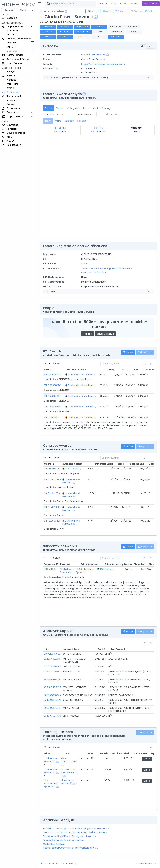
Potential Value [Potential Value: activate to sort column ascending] (98, 464)
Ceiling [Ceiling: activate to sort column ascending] (105, 370)
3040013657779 (52, 716)
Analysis (65, 27)
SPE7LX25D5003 (52, 375)
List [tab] (143, 46)
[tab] (48, 121)
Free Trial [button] (151, 4)
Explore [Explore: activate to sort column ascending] (147, 754)
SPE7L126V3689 (52, 493)
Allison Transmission (68, 760)
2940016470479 (53, 700)
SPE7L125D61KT (51, 418)
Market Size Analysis (54, 844)
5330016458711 (52, 671)
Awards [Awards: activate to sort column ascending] (95, 754)
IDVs (48, 32)
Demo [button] (124, 4)
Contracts (13, 30)
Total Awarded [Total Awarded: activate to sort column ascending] (112, 754)
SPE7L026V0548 (52, 480)
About (44, 864)
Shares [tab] (60, 108)
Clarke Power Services (93, 54)
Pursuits (11, 47)
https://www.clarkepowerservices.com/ (103, 64)
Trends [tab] (48, 108)
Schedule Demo (105, 334)
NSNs (48, 37)
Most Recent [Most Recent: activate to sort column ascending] (131, 754)
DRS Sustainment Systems (51, 783)
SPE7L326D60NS (52, 407)
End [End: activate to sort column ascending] (129, 370)
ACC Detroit (106, 569)
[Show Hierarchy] (107, 54)
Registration (82, 27)
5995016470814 (52, 708)
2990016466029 (52, 687)
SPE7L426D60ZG (52, 385)
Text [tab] (150, 46)
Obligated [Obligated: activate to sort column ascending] (131, 564)
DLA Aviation (71, 469)
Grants (11, 35)
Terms (64, 864)
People (11, 104)
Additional (116, 37)
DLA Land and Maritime (80, 375)
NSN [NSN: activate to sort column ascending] (46, 649)
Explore (147, 759)
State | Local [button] (27, 10)
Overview (48, 27)
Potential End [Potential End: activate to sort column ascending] (129, 464)
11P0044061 (50, 569)
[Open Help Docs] (66, 11)
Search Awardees (52, 11)
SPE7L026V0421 (52, 521)
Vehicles (12, 80)
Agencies (12, 100)
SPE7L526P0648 (52, 507)
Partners (65, 37)
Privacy (73, 864)
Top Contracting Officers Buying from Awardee (69, 836)
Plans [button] (114, 4)
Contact (54, 864)
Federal (9, 10)
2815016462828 (52, 679)
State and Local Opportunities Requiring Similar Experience (75, 832)
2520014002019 (52, 659)
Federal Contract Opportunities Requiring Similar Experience (76, 829)
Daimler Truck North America (69, 771)
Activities (12, 51)
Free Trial (88, 334)
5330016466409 (52, 667)
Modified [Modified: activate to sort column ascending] (143, 370)
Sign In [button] (135, 4)
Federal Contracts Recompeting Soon (64, 840)
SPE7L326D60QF (52, 396)
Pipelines (12, 43)
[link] (151, 364)
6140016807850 (52, 654)
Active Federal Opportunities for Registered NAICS (70, 848)
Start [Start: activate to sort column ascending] (118, 370)
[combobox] (91, 4)
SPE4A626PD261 (52, 469)
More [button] (102, 4)
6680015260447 (52, 695)
